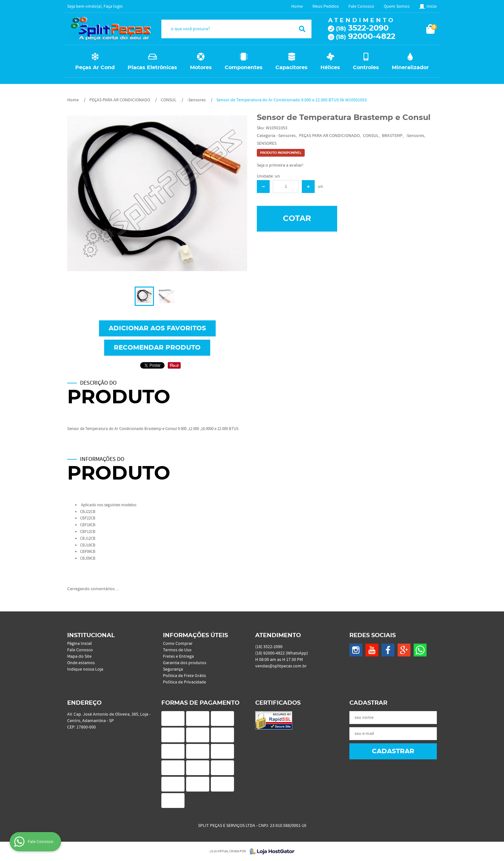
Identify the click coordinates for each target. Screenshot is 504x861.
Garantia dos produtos (185, 663)
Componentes (244, 68)
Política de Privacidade (184, 682)
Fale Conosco (361, 6)
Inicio (432, 6)
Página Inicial (80, 644)
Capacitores (292, 68)
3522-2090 (362, 28)
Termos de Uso (177, 650)
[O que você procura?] (302, 29)
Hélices (330, 68)
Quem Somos (397, 6)
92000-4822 (366, 37)
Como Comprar (178, 644)
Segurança (173, 669)
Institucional (91, 636)
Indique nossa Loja (85, 669)
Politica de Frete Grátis (184, 676)
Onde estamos (81, 663)
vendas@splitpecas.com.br (281, 666)
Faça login (113, 6)
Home (297, 6)
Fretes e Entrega (178, 656)
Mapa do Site (79, 656)
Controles (366, 68)
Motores (201, 68)
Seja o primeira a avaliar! (280, 165)
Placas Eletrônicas (152, 68)
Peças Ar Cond (95, 68)
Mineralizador (410, 68)
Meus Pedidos (326, 6)
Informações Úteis (195, 636)
